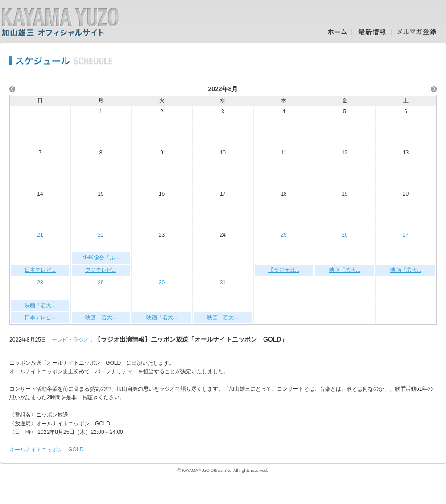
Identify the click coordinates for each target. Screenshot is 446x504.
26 (345, 235)
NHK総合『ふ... (101, 258)
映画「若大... (345, 270)
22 (101, 235)
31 (223, 283)
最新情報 (372, 32)
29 (101, 283)
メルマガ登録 (417, 32)
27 (406, 235)
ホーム (337, 32)
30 (162, 283)
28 (40, 283)
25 (283, 235)
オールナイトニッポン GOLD (46, 450)
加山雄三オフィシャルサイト (60, 22)
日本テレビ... (40, 270)
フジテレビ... (101, 270)
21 (40, 235)
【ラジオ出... (284, 270)
